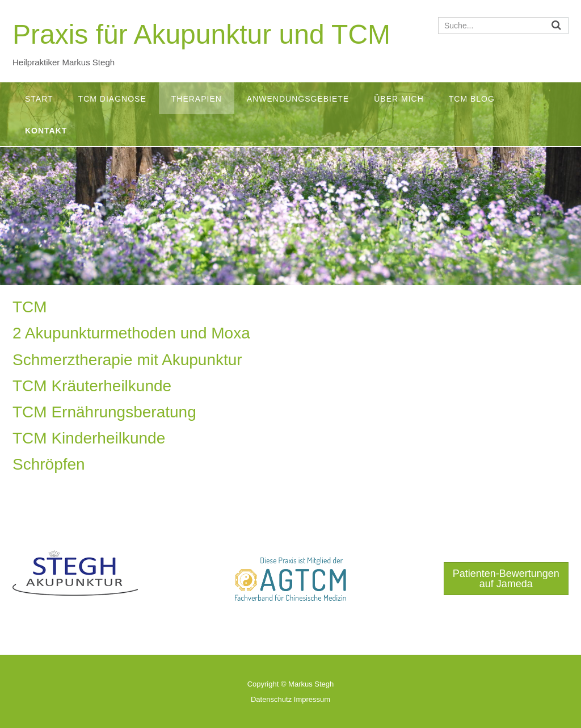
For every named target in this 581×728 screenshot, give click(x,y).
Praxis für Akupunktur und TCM (201, 34)
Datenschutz (271, 699)
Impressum (312, 699)
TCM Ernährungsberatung (104, 412)
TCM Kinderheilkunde (89, 438)
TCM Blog (472, 99)
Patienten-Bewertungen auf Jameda (506, 579)
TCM (30, 307)
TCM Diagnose (112, 99)
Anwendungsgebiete (298, 99)
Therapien (197, 99)
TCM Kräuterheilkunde (92, 386)
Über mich (399, 99)
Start (39, 99)
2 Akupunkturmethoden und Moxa (131, 333)
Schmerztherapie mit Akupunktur (127, 360)
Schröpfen (49, 464)
